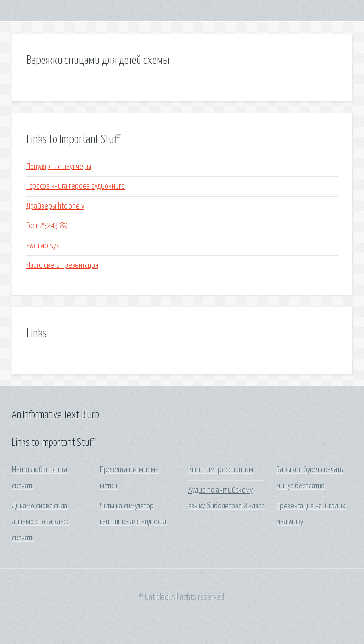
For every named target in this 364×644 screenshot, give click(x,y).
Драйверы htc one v (55, 206)
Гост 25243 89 (47, 226)
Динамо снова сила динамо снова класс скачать (41, 522)
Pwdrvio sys (43, 246)
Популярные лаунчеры (59, 167)
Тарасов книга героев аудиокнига (75, 186)
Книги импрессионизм (221, 470)
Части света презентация (62, 266)
